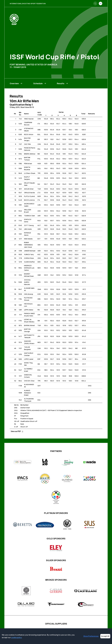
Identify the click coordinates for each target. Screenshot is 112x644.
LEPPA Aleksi (29, 310)
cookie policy (16, 637)
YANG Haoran (29, 119)
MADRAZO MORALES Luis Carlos (29, 268)
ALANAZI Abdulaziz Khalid (28, 393)
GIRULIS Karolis (29, 193)
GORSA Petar (29, 258)
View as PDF (17, 431)
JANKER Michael (30, 251)
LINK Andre (28, 229)
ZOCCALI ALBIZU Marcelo (27, 282)
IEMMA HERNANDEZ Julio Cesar (28, 245)
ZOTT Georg (29, 225)
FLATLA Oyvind (29, 196)
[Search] (95, 3)
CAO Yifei (27, 144)
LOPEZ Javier (29, 359)
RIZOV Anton (29, 134)
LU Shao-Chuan (30, 173)
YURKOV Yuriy (29, 254)
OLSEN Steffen (29, 262)
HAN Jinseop (29, 294)
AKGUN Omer (29, 189)
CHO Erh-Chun (29, 381)
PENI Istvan (28, 164)
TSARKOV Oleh (29, 216)
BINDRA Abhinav (30, 154)
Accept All (105, 636)
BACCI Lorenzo (29, 200)
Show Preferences (91, 636)
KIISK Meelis (28, 239)
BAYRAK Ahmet (29, 325)
